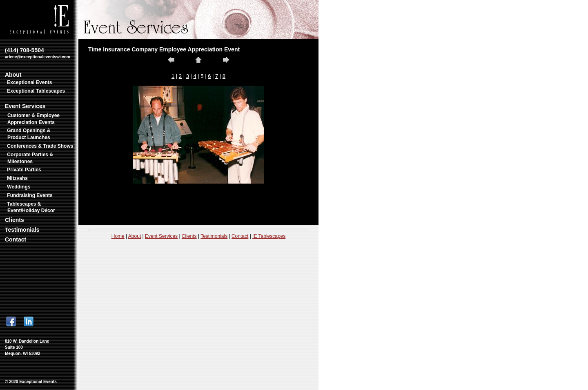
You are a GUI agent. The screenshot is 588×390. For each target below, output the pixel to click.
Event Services (25, 106)
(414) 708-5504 (38, 53)
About (13, 75)
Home (118, 236)
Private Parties (24, 170)
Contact (16, 239)
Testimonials (22, 230)
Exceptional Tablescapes (36, 91)
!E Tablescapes (269, 236)
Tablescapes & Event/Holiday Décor (31, 207)
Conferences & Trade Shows (40, 146)
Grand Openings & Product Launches (29, 134)
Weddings (19, 187)
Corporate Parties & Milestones (30, 158)
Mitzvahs (17, 178)
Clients (14, 220)
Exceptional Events (29, 82)
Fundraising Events (30, 195)
